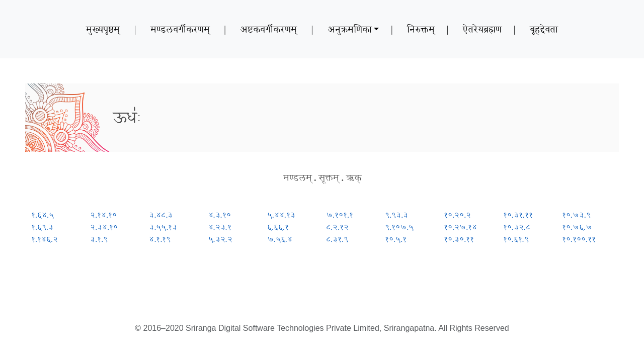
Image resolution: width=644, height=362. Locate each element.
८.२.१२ (337, 227)
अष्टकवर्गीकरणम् (268, 29)
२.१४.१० (103, 215)
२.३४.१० (104, 227)
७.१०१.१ (340, 215)
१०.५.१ (396, 239)
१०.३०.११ (459, 239)
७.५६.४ (280, 239)
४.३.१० (220, 215)
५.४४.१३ (281, 215)
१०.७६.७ (577, 227)
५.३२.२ (220, 239)
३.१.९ (99, 239)
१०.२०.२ (457, 215)
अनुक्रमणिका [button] (350, 29)
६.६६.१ (278, 227)
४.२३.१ (220, 227)
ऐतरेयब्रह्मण (482, 29)
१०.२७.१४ (460, 227)
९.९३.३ (396, 215)
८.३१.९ (337, 239)
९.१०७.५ (399, 227)
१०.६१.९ (516, 239)
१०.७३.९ (576, 215)
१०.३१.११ (518, 215)
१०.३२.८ (517, 227)
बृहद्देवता (544, 29)
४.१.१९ (160, 239)
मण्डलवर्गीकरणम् (180, 29)
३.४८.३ (161, 215)
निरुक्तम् (421, 29)
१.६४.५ (43, 215)
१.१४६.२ (45, 239)
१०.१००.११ (579, 239)
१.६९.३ (42, 227)
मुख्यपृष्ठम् (103, 29)
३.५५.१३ (163, 227)
